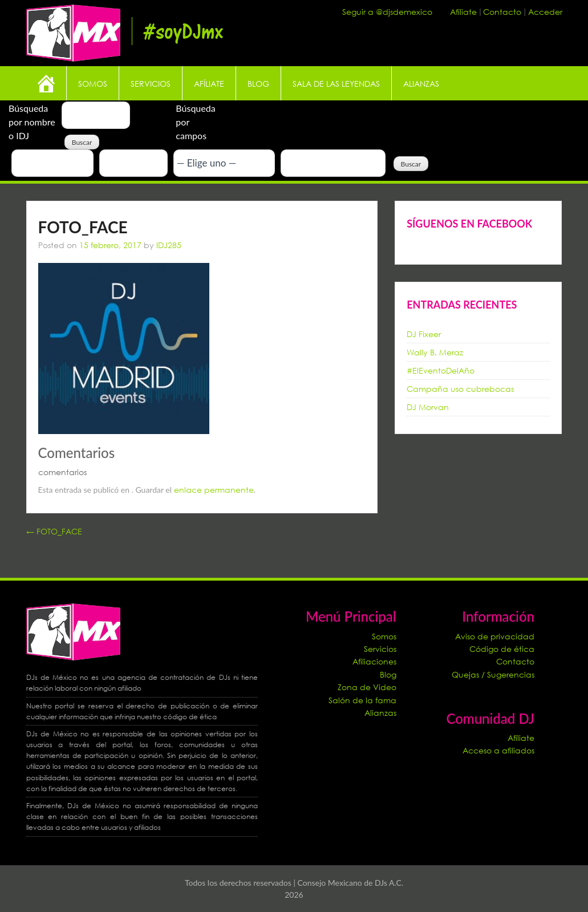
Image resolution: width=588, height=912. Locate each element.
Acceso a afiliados (498, 750)
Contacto (503, 12)
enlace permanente (214, 490)
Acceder (545, 12)
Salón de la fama (362, 700)
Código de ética (502, 649)
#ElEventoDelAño (441, 370)
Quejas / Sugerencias (493, 674)
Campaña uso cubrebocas (460, 389)
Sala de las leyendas (336, 84)
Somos (93, 84)
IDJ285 (169, 245)
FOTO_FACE (54, 531)
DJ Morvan (428, 407)
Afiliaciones (374, 661)
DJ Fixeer (424, 334)
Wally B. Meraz (435, 352)
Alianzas (421, 84)
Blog (258, 84)
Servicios (151, 84)
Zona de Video (367, 687)
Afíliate (465, 12)
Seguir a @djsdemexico (387, 12)
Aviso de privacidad (495, 636)
